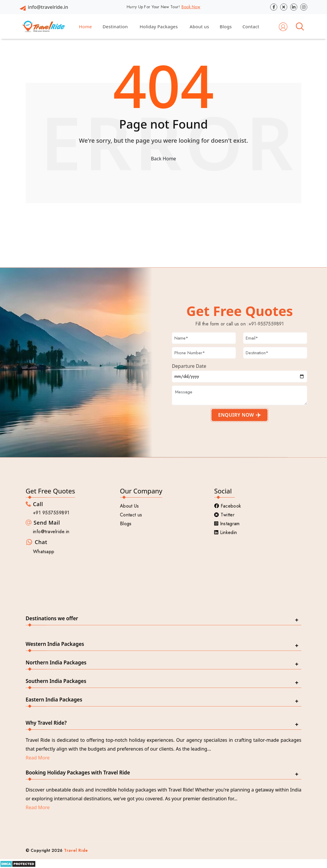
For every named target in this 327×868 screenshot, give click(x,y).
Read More (38, 758)
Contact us (131, 515)
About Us (129, 506)
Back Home (163, 159)
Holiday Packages (159, 26)
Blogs (226, 26)
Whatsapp (44, 552)
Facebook (228, 506)
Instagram (227, 524)
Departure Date (189, 366)
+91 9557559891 (51, 513)
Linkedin (226, 532)
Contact (251, 26)
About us (199, 26)
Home (85, 26)
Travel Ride (76, 850)
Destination (115, 26)
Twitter (224, 515)
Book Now (191, 7)
